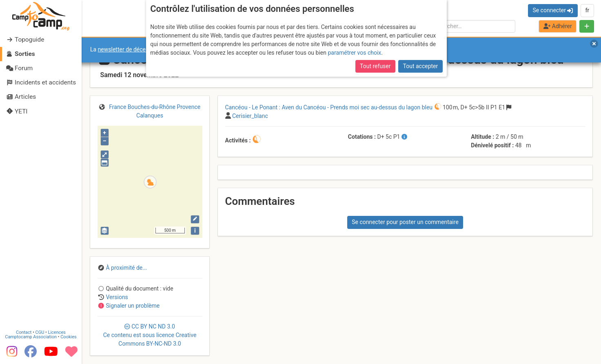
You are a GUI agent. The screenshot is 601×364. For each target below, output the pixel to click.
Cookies (68, 337)
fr (587, 10)
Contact (24, 332)
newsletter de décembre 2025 (136, 49)
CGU (40, 332)
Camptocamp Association (31, 337)
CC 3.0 (150, 335)
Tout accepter (421, 66)
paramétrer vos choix (354, 53)
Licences (57, 332)
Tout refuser (375, 66)
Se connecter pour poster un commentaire (405, 222)
